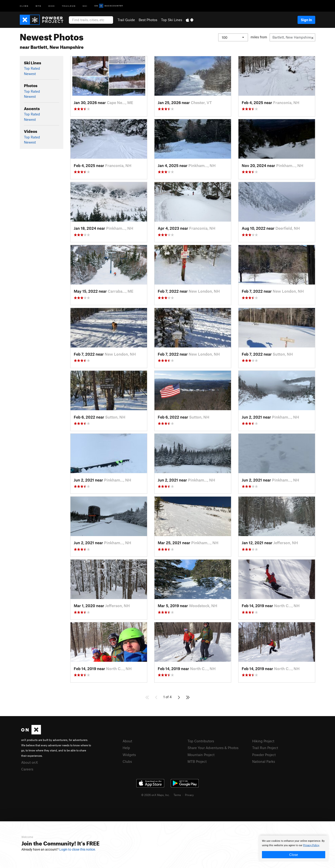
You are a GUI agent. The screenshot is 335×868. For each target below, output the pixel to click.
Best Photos (148, 20)
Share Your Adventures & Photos (213, 748)
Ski (85, 6)
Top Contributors (201, 741)
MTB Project (197, 761)
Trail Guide (126, 20)
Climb (24, 6)
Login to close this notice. (78, 849)
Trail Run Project (265, 748)
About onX (30, 762)
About (127, 741)
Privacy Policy (311, 845)
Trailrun (69, 6)
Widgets (129, 755)
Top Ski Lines (172, 20)
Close (294, 855)
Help (126, 748)
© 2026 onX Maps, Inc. (155, 795)
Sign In (306, 20)
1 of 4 (167, 697)
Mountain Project (201, 755)
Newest (30, 74)
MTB (39, 6)
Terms (177, 795)
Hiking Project (263, 741)
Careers (27, 769)
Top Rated (32, 68)
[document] (294, 848)
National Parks (264, 761)
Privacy (189, 795)
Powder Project (264, 755)
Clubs (127, 761)
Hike (52, 6)
